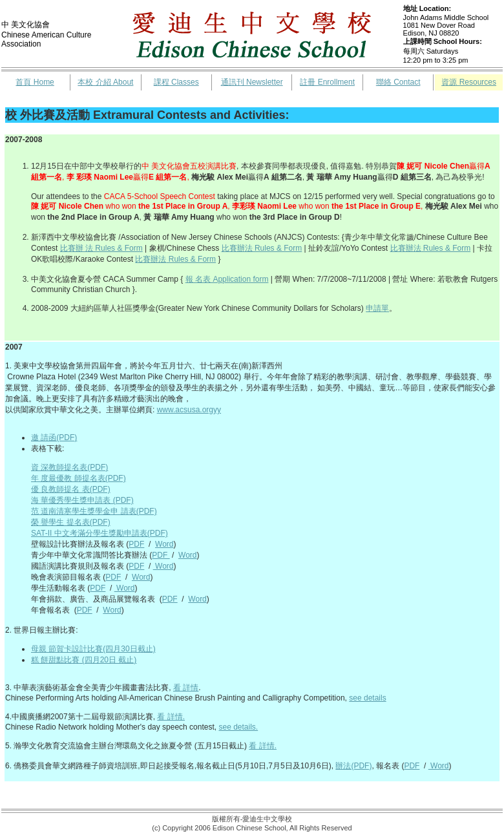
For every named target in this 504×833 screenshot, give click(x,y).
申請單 (377, 308)
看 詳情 (186, 688)
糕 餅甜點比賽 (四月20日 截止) (84, 660)
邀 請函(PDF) (54, 438)
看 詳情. (171, 717)
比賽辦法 (406, 248)
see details (367, 698)
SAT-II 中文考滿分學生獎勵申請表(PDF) (100, 533)
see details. (238, 727)
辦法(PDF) (353, 766)
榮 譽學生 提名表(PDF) (71, 522)
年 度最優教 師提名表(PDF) (79, 478)
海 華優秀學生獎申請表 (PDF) (82, 500)
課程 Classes (176, 82)
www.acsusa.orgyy (189, 410)
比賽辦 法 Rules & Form (101, 248)
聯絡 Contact (398, 82)
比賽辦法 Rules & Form (262, 248)
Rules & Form (446, 248)
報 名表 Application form (227, 279)
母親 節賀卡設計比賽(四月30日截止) (93, 649)
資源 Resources (469, 82)
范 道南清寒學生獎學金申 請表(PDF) (94, 511)
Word (164, 544)
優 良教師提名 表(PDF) (71, 489)
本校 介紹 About (105, 82)
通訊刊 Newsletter (252, 82)
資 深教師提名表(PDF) (69, 467)
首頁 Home (35, 82)
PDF (136, 544)
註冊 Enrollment (327, 82)
